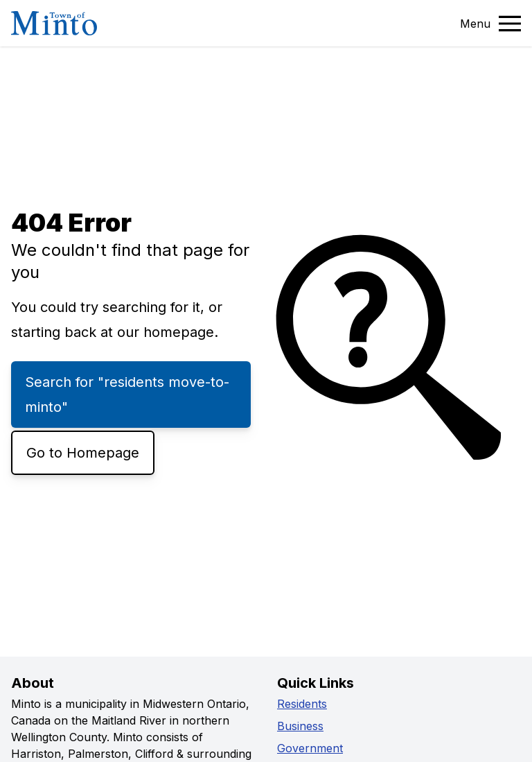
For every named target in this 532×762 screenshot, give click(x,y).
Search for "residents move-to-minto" (127, 395)
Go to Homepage (83, 453)
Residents (302, 704)
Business (300, 726)
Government (310, 748)
